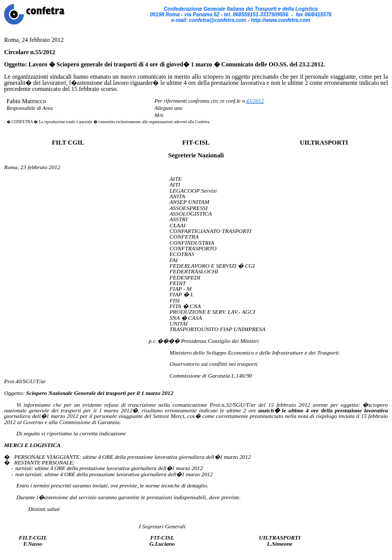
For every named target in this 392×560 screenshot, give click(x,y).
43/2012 (255, 101)
